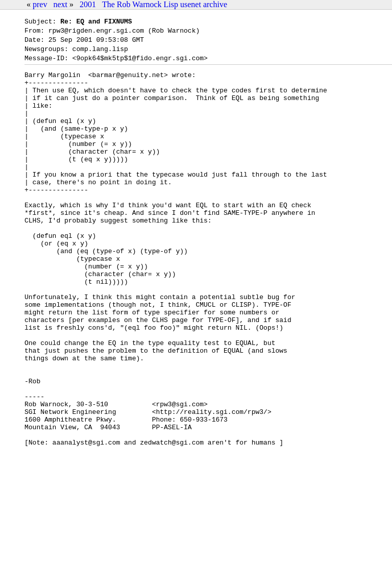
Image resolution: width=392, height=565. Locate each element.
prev (40, 4)
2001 (88, 4)
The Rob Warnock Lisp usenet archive (165, 4)
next (60, 4)
